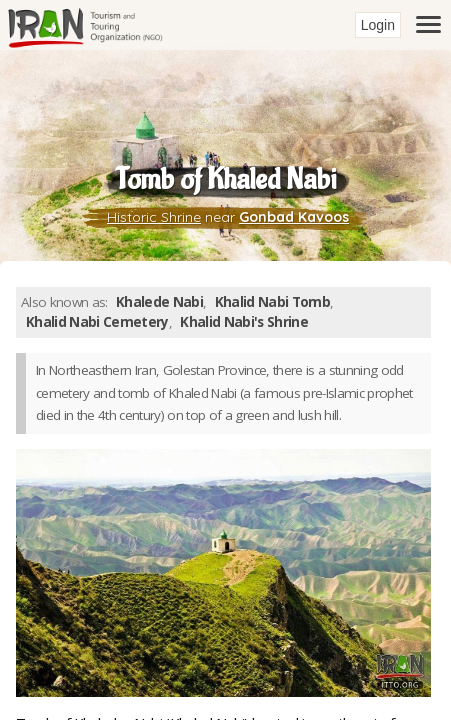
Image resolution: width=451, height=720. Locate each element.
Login (378, 25)
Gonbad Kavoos (294, 217)
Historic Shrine (154, 217)
